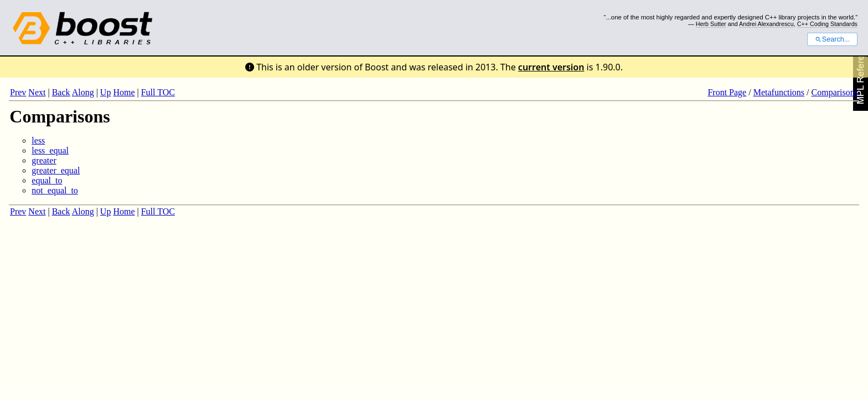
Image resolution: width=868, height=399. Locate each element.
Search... (832, 39)
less (38, 140)
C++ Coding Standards (827, 24)
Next (37, 92)
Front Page (727, 92)
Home (124, 92)
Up (106, 92)
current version (551, 67)
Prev (18, 92)
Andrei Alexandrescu (766, 24)
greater (44, 160)
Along (83, 92)
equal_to (47, 180)
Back (61, 92)
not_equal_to (55, 190)
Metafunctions (779, 92)
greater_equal (56, 170)
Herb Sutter (711, 24)
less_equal (50, 150)
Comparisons (835, 92)
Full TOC (158, 92)
